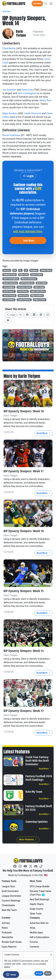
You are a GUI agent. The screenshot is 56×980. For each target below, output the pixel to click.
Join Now (37, 3)
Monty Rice (45, 100)
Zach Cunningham (27, 93)
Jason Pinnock (9, 296)
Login (28, 176)
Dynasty (7, 270)
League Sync (8, 886)
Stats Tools (36, 914)
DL (20, 270)
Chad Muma (9, 48)
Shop (32, 928)
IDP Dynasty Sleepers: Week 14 (24, 651)
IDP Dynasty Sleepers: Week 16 (24, 531)
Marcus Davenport (29, 279)
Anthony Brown (10, 275)
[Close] (51, 955)
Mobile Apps (36, 933)
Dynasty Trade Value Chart (41, 893)
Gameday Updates (37, 822)
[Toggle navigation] (51, 4)
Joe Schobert (9, 90)
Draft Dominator (10, 891)
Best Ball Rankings (40, 899)
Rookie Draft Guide (12, 942)
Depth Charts (37, 904)
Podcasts (7, 933)
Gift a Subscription (40, 937)
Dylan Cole (27, 90)
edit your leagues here (28, 231)
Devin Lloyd (39, 287)
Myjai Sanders (10, 113)
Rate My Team (34, 792)
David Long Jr (9, 291)
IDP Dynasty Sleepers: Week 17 (24, 471)
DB (15, 270)
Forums (34, 942)
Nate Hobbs (42, 283)
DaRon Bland (46, 270)
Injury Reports (9, 947)
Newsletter (7, 937)
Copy (11, 315)
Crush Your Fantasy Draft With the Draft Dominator (37, 761)
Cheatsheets (8, 905)
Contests (35, 947)
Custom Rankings (11, 901)
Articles (6, 11)
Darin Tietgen (21, 34)
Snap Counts (37, 909)
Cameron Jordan (24, 287)
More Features (28, 839)
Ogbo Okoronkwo (38, 291)
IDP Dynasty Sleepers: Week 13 (24, 711)
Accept (39, 973)
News (5, 928)
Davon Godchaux (11, 135)
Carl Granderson (27, 283)
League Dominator (11, 896)
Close (48, 973)
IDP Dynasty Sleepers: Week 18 (24, 411)
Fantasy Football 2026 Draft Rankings (39, 778)
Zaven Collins (37, 275)
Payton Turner (40, 300)
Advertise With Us (39, 923)
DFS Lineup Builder (40, 886)
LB (26, 270)
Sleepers (34, 270)
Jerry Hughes (9, 287)
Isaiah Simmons (33, 113)
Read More (44, 433)
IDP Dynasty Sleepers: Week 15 (24, 591)
